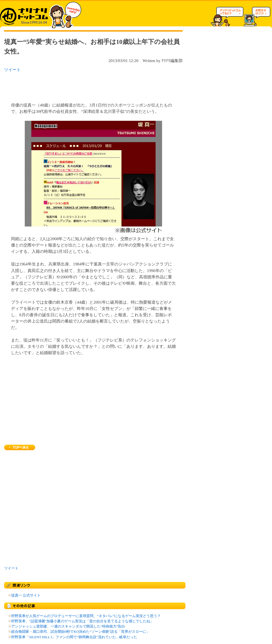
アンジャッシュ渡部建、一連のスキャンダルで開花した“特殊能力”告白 (68, 626)
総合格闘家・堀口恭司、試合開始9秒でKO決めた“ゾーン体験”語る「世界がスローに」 (81, 632)
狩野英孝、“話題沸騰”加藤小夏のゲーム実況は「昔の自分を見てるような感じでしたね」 (82, 621)
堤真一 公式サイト (26, 595)
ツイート (12, 70)
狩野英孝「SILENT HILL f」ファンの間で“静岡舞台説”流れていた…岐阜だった (74, 637)
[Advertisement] (75, 86)
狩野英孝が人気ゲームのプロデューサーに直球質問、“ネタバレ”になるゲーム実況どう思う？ (86, 616)
